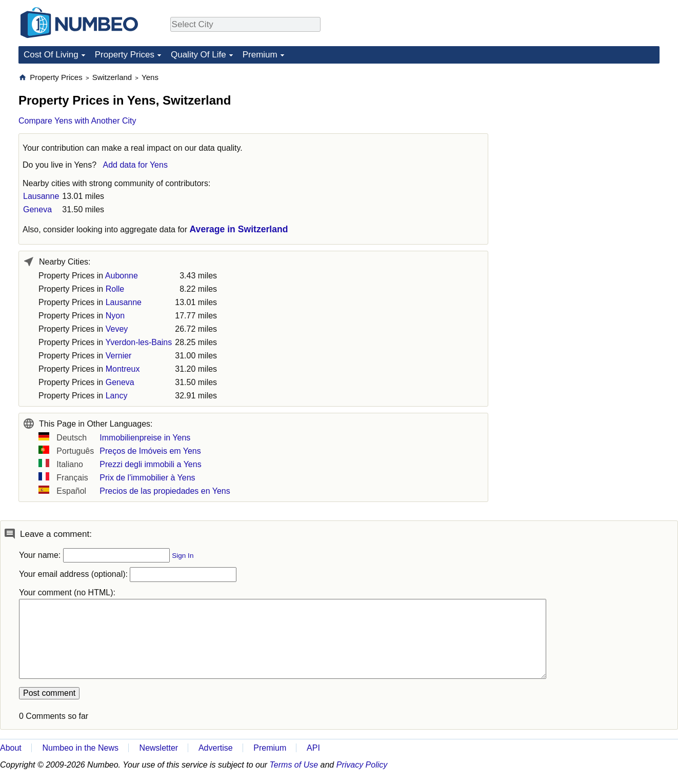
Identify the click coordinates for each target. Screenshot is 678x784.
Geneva (37, 209)
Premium (260, 55)
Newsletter (159, 748)
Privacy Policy (362, 765)
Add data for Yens (135, 165)
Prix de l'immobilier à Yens (147, 478)
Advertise (216, 748)
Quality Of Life (198, 55)
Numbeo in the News (80, 748)
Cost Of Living (51, 55)
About (11, 748)
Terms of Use (294, 765)
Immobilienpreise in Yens (145, 438)
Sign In (183, 556)
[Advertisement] (583, 136)
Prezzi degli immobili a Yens (150, 464)
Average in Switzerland (239, 229)
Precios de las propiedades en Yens (165, 491)
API (313, 748)
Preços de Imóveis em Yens (150, 451)
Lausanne (41, 196)
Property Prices (125, 55)
